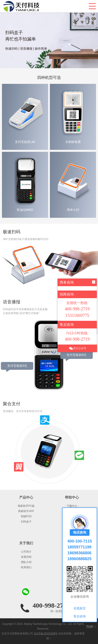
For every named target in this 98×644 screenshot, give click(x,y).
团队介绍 (26, 562)
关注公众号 (77, 348)
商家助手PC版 (26, 506)
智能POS (26, 516)
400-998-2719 (51, 605)
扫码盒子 (26, 522)
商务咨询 (67, 282)
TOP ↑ (91, 627)
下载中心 (72, 506)
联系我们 (26, 567)
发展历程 (26, 557)
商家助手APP (26, 511)
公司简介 (26, 552)
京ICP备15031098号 (46, 634)
